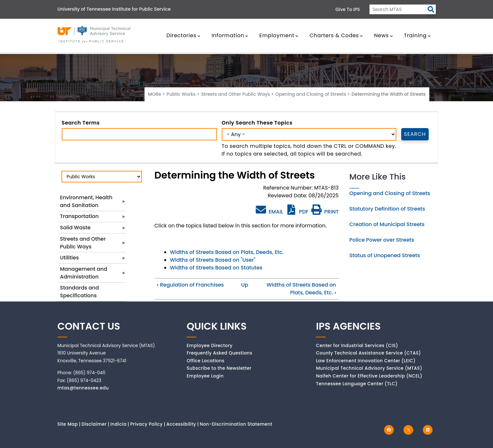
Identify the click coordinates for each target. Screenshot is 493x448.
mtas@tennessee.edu (83, 388)
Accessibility (181, 424)
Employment (279, 35)
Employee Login (205, 376)
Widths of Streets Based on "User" (213, 260)
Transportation (80, 216)
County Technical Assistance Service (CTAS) (368, 353)
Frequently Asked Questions (219, 353)
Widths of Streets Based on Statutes (216, 268)
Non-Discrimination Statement (236, 424)
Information (230, 35)
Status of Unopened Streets (385, 255)
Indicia (118, 424)
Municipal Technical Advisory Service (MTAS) (369, 368)
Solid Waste (75, 228)
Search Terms (81, 123)
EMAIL (269, 210)
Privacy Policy (147, 424)
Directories (184, 35)
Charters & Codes (336, 35)
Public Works (181, 94)
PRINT (325, 212)
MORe (155, 94)
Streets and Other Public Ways (236, 94)
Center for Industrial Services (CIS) (357, 346)
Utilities (70, 258)
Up (245, 285)
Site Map (68, 424)
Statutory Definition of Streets (387, 209)
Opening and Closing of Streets (311, 94)
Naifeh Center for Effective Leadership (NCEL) (369, 376)
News (383, 35)
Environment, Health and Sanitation (86, 201)
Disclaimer (94, 424)
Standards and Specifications (80, 292)
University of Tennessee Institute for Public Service (114, 9)
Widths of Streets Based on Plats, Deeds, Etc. (227, 252)
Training (418, 35)
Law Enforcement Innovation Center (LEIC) (366, 361)
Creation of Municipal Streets (387, 224)
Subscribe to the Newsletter (219, 368)
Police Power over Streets (382, 240)
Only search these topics (257, 123)
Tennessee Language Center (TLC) (357, 384)
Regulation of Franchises (191, 285)
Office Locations (205, 361)
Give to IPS (348, 9)
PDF (297, 212)
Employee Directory (209, 346)
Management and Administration (84, 273)
